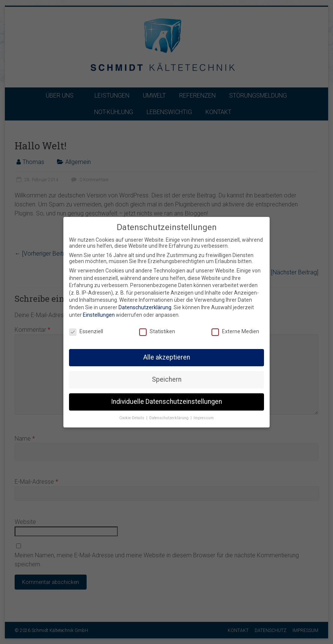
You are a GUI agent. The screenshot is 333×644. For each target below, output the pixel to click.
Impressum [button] (204, 417)
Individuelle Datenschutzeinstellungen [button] (166, 400)
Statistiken (157, 330)
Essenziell (86, 330)
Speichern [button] (167, 378)
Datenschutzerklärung (145, 306)
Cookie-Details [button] (132, 417)
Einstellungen (99, 313)
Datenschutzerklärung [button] (169, 417)
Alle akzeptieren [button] (167, 356)
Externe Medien (235, 330)
